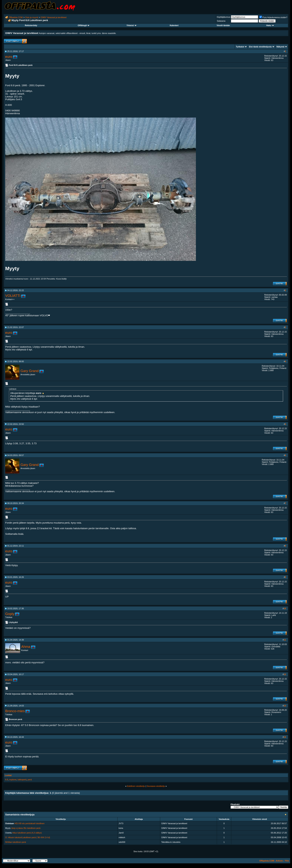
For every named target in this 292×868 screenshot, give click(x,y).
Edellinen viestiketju (136, 786)
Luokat (8, 775)
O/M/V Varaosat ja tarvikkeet (54, 17)
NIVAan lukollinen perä (16, 842)
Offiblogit (83, 25)
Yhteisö (131, 25)
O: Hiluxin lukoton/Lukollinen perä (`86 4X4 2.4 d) (28, 837)
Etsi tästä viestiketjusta (260, 47)
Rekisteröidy (31, 25)
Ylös (287, 861)
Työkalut (240, 47)
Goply (10, 614)
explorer (13, 780)
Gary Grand (30, 371)
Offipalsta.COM (16, 17)
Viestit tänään (223, 25)
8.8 (7, 780)
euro (9, 57)
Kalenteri (174, 25)
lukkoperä (22, 780)
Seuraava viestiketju (156, 786)
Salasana (221, 21)
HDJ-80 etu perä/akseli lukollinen (30, 823)
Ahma (26, 647)
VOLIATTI (13, 296)
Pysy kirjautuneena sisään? (273, 17)
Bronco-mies (15, 711)
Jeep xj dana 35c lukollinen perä (26, 828)
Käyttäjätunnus (224, 17)
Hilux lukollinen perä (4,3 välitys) (27, 833)
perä (30, 780)
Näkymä (280, 47)
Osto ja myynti (32, 17)
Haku (270, 25)
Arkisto (279, 861)
